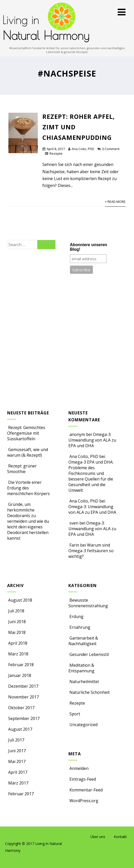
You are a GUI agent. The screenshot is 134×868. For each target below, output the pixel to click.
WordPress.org (83, 801)
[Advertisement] (31, 336)
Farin (74, 545)
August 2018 (20, 600)
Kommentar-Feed (86, 790)
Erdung (76, 616)
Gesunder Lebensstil (89, 654)
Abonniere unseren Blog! (89, 247)
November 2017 (23, 697)
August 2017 (20, 729)
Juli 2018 (16, 611)
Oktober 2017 (21, 708)
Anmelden (78, 768)
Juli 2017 (16, 740)
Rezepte (56, 153)
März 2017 (18, 783)
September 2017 (24, 718)
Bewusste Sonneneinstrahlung (88, 603)
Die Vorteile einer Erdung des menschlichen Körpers (28, 488)
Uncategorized (83, 725)
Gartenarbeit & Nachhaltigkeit (83, 641)
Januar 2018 (20, 675)
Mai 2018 (17, 632)
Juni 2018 (17, 622)
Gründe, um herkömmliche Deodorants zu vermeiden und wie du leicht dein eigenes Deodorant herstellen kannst (28, 521)
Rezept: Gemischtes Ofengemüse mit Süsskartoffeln (26, 433)
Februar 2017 (21, 794)
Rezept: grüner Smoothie (22, 469)
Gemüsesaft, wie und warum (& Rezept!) (28, 452)
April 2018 (18, 643)
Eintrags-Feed (82, 779)
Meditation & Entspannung (81, 668)
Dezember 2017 (23, 686)
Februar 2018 (21, 665)
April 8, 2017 (56, 149)
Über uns (98, 837)
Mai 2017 (17, 761)
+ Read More (115, 202)
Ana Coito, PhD (83, 149)
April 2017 (18, 772)
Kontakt (120, 837)
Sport (74, 714)
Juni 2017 (17, 751)
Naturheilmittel (84, 682)
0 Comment (111, 149)
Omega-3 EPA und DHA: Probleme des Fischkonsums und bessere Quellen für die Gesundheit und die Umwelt (91, 476)
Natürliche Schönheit (89, 692)
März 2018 (18, 654)
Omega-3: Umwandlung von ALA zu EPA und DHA (92, 440)
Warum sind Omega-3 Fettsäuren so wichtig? (91, 551)
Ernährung (79, 627)
